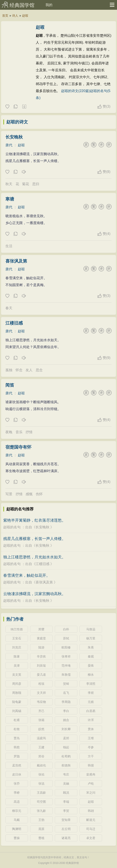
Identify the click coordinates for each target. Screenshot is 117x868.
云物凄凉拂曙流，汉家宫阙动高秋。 (34, 594)
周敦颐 (17, 693)
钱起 (66, 747)
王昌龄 (41, 793)
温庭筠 (41, 738)
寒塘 (10, 199)
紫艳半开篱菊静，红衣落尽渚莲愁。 (34, 520)
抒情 (29, 432)
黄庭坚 (41, 638)
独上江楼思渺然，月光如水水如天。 (34, 557)
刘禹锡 (17, 711)
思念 (39, 370)
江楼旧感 (14, 323)
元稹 (91, 702)
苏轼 (66, 638)
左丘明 (66, 829)
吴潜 (17, 666)
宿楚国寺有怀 (18, 447)
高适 (17, 802)
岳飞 (66, 693)
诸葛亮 (66, 838)
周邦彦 (17, 684)
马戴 (17, 820)
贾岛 (17, 738)
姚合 (66, 720)
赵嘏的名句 (12, 527)
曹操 (17, 838)
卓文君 (91, 838)
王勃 (41, 820)
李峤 (17, 793)
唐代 (9, 145)
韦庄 (66, 774)
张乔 (17, 784)
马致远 (91, 629)
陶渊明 (17, 829)
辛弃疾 (41, 656)
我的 (49, 5)
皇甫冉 (91, 774)
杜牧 (17, 729)
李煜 (91, 693)
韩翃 (91, 811)
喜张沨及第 (16, 261)
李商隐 (66, 702)
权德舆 (66, 765)
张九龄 (41, 811)
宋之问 (91, 793)
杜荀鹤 (66, 756)
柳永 (91, 675)
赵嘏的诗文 (17, 122)
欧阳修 (66, 647)
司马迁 (91, 829)
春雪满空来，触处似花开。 (27, 575)
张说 (41, 784)
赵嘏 (25, 16)
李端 (66, 802)
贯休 (91, 729)
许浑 (91, 720)
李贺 (66, 811)
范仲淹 (66, 666)
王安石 (17, 638)
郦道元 (91, 820)
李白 (66, 711)
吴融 (66, 784)
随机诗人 (24, 107)
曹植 (41, 838)
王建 (41, 747)
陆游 (41, 647)
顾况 (66, 793)
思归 (36, 184)
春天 (9, 308)
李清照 (91, 684)
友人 (29, 370)
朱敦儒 (66, 675)
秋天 (9, 184)
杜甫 (17, 720)
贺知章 (66, 820)
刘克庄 (17, 647)
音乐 (19, 432)
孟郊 (66, 738)
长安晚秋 (14, 137)
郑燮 (41, 629)
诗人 (15, 16)
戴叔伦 (41, 765)
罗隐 (17, 756)
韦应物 (41, 702)
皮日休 (17, 774)
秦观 (91, 656)
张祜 (41, 774)
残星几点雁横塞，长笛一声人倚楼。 (34, 539)
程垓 (41, 684)
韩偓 (91, 765)
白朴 (66, 629)
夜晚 (9, 432)
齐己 (41, 711)
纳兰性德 (17, 629)
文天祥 (41, 693)
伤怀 (39, 494)
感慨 (29, 494)
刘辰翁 (41, 666)
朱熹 (91, 647)
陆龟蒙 (17, 702)
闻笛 (10, 385)
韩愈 (17, 747)
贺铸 (66, 684)
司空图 (41, 802)
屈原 (41, 829)
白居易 (91, 711)
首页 (5, 16)
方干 (91, 756)
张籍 (41, 720)
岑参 (91, 747)
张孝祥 (66, 656)
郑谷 (41, 756)
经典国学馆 (22, 5)
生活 (9, 246)
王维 (91, 738)
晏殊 (91, 666)
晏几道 (41, 675)
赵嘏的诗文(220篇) (76, 91)
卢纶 (91, 784)
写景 (9, 494)
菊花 (26, 184)
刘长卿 (66, 729)
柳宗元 (17, 811)
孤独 (9, 370)
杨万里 (91, 638)
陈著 (17, 656)
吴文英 (17, 675)
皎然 (41, 729)
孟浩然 (17, 765)
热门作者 (15, 619)
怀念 (19, 370)
